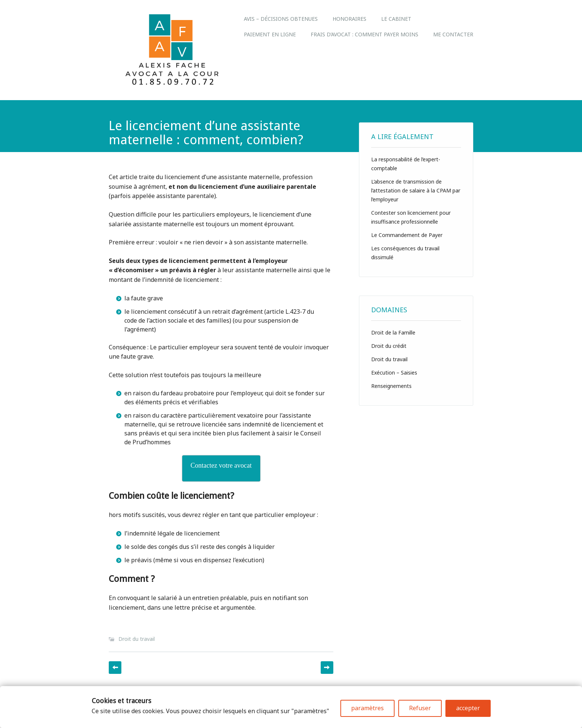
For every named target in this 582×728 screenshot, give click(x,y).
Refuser (420, 708)
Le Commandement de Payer (407, 235)
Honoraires (349, 19)
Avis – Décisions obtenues (281, 19)
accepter (468, 708)
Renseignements (391, 386)
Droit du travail (137, 639)
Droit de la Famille (393, 332)
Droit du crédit (389, 346)
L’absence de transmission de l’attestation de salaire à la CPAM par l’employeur (416, 190)
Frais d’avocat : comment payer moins (364, 34)
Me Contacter (453, 34)
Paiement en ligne (270, 34)
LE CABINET (396, 19)
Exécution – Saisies (394, 373)
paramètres (367, 708)
